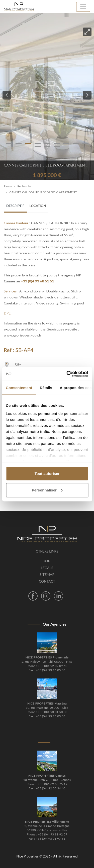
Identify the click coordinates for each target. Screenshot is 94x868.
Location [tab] (38, 206)
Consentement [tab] (19, 388)
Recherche (24, 186)
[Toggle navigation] (83, 7)
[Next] (87, 95)
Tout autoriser (47, 474)
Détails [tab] (46, 388)
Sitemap (47, 574)
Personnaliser (47, 490)
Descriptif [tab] (15, 206)
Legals (47, 568)
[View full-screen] (87, 32)
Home (8, 186)
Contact (47, 581)
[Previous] (7, 95)
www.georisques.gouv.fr (23, 335)
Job (47, 561)
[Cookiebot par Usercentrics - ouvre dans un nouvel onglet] (67, 374)
